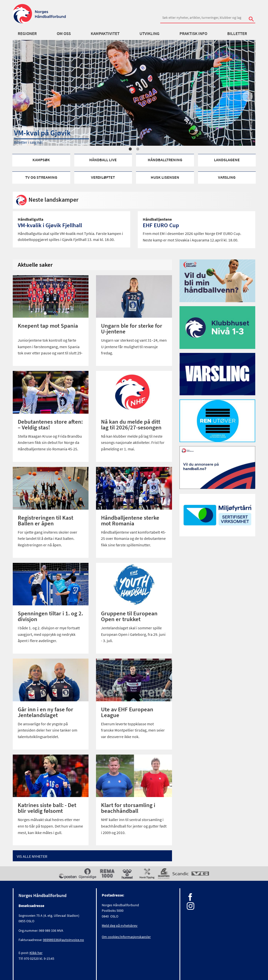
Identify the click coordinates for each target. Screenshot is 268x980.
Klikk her (36, 953)
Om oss (64, 33)
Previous (20, 97)
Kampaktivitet (105, 33)
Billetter (237, 33)
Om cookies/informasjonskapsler (126, 937)
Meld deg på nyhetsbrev (120, 926)
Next (247, 97)
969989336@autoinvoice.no (63, 940)
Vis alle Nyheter (32, 856)
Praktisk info (193, 33)
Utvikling (149, 33)
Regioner (27, 33)
